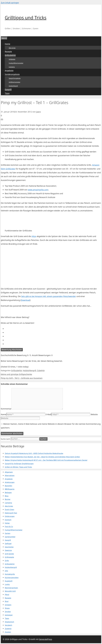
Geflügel (8, 543)
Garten (8, 533)
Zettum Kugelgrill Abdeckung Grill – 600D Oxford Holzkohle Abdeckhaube (34, 453)
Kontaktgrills (10, 574)
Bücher (8, 499)
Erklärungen (10, 516)
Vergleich (8, 625)
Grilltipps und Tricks (26, 18)
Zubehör (41, 371)
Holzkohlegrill (13, 86)
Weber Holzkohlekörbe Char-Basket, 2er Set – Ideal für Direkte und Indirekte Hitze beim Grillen (42, 457)
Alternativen (10, 475)
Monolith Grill (10, 591)
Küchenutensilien (12, 578)
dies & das (12, 48)
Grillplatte (12, 59)
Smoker (8, 612)
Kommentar (6, 409)
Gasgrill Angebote (15, 78)
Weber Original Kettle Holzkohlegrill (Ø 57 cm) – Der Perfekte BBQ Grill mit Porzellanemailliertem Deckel (46, 460)
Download (25, 300)
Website (94, 414)
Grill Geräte (9, 554)
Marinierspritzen (11, 588)
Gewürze (8, 550)
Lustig (7, 584)
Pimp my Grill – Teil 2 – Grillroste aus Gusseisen (22, 378)
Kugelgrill (9, 581)
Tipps (7, 93)
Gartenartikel (10, 537)
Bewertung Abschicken (12, 350)
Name (3, 414)
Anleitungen (10, 482)
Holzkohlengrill (29, 371)
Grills (7, 560)
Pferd (7, 595)
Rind (7, 601)
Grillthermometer (14, 82)
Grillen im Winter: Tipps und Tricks (18, 467)
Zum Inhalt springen (10, 3)
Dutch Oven (9, 509)
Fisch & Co (9, 526)
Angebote (9, 71)
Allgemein (9, 472)
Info (6, 571)
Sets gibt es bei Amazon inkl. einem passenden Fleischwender (49, 296)
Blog (7, 496)
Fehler (7, 523)
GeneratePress (46, 639)
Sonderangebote (12, 74)
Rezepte (8, 52)
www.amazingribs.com (38, 190)
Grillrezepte (9, 557)
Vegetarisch (9, 622)
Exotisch (8, 520)
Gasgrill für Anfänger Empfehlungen (19, 464)
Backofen (8, 486)
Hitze (34, 236)
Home (7, 44)
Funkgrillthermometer (16, 63)
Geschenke (9, 547)
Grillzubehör (10, 55)
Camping (12, 67)
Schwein (8, 605)
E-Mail (48, 414)
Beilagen (8, 492)
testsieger (9, 615)
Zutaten (8, 632)
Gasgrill (8, 90)
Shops (7, 608)
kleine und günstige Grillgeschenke (16, 374)
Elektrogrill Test (11, 513)
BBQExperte (10, 489)
